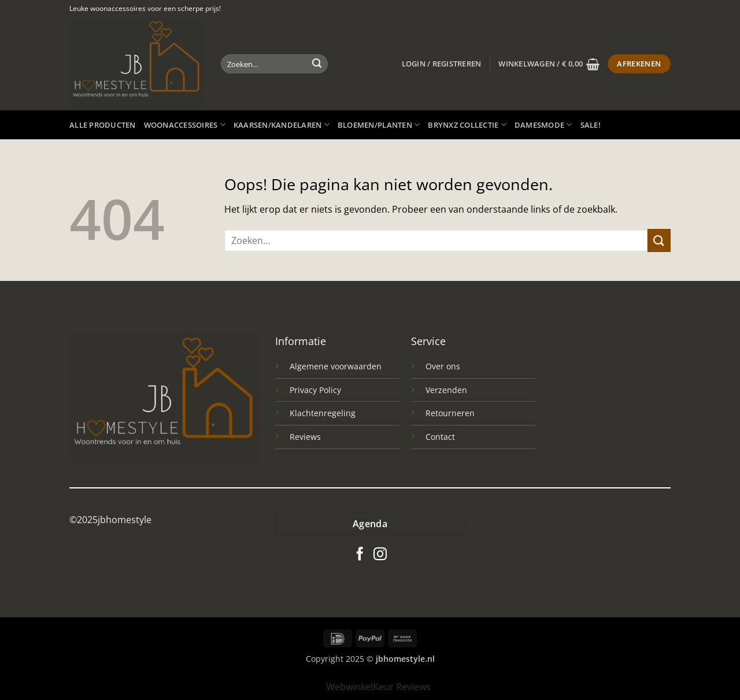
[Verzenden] (317, 64)
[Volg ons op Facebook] (360, 555)
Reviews (305, 437)
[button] (442, 64)
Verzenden (446, 390)
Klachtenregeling (323, 413)
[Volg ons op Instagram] (380, 555)
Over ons (443, 366)
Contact (440, 437)
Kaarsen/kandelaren (282, 125)
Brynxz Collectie (467, 125)
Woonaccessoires (185, 125)
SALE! (591, 125)
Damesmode (543, 125)
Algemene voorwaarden (336, 366)
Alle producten (103, 125)
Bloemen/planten (379, 125)
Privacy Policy (315, 390)
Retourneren (450, 413)
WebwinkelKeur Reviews (378, 687)
